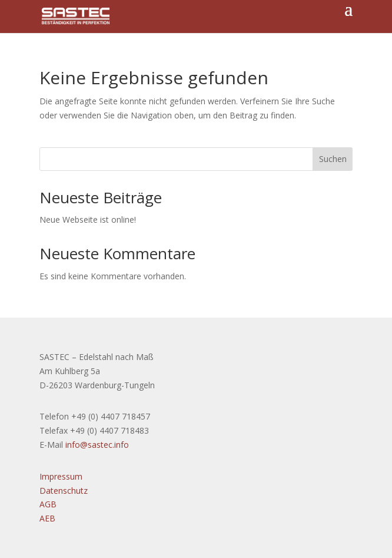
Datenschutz (64, 491)
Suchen (333, 159)
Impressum (61, 476)
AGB (48, 504)
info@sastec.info (97, 445)
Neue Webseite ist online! (88, 219)
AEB (47, 518)
